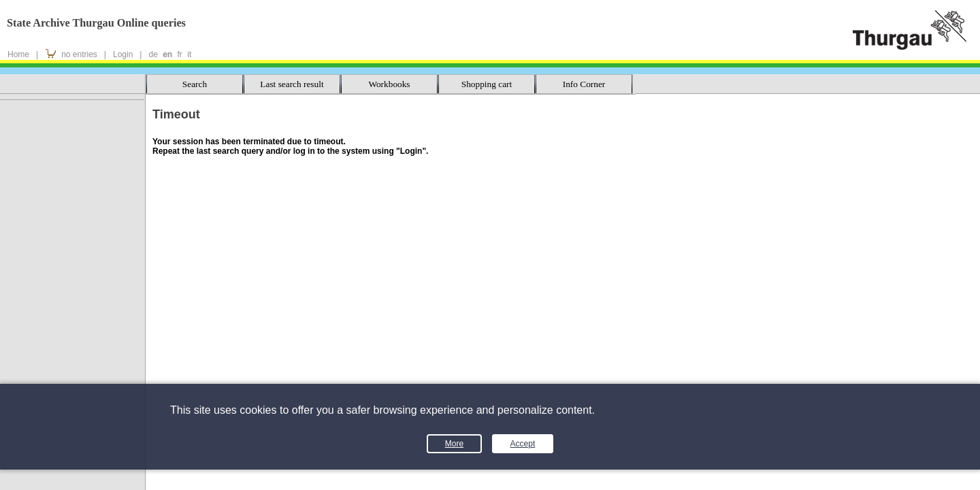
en (167, 54)
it (189, 54)
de (153, 54)
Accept (523, 444)
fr (180, 54)
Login (123, 54)
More (454, 444)
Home (18, 54)
